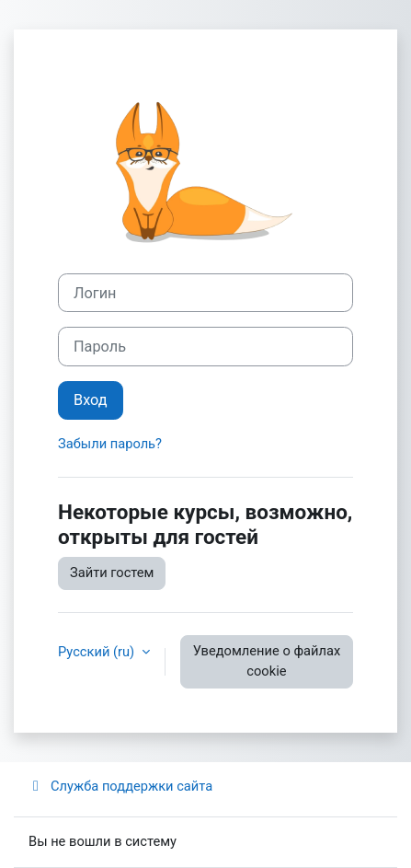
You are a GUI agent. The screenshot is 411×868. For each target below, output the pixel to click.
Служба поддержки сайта (120, 786)
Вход (91, 400)
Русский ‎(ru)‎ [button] (98, 652)
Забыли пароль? (110, 444)
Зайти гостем (112, 573)
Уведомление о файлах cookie (267, 661)
